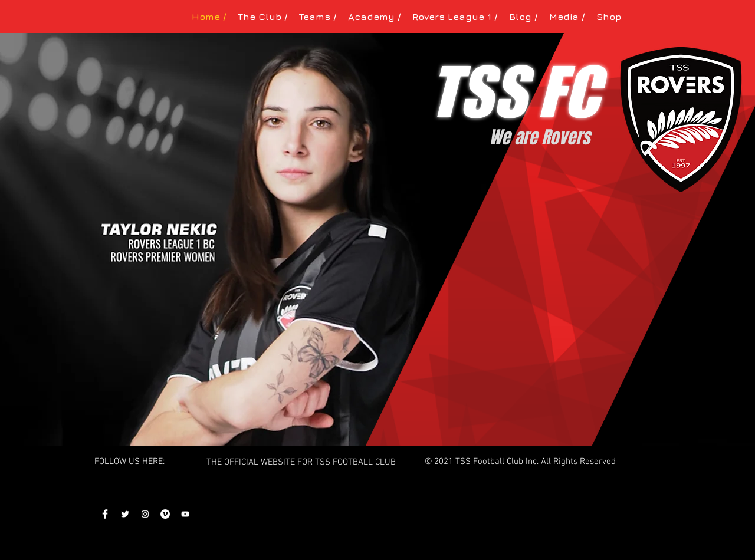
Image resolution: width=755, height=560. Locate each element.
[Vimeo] (165, 514)
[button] (262, 17)
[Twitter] (125, 514)
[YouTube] (185, 514)
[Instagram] (145, 514)
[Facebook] (105, 514)
